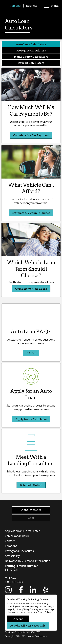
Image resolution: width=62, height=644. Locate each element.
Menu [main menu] (51, 6)
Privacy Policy (44, 612)
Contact (10, 541)
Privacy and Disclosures (19, 551)
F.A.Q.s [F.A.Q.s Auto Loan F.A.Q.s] (31, 353)
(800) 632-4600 (14, 582)
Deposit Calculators (31, 63)
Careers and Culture (17, 536)
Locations (11, 546)
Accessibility (12, 556)
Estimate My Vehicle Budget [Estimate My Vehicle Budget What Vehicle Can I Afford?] (31, 213)
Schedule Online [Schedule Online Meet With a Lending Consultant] (31, 485)
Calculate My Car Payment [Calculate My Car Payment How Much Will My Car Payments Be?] (31, 135)
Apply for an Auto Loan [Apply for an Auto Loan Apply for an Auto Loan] (31, 419)
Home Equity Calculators (31, 57)
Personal (15, 6)
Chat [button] (31, 518)
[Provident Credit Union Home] (7, 6)
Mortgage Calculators (31, 50)
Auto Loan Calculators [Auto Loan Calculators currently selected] (31, 44)
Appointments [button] (31, 510)
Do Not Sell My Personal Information (28, 561)
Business (32, 6)
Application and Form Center (22, 531)
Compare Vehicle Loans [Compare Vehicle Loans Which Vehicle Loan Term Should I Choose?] (31, 289)
